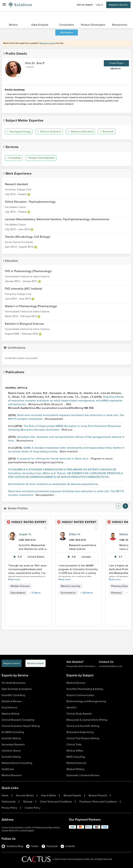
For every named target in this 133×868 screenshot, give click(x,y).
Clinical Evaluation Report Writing (21, 726)
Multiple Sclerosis (20, 586)
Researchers (120, 25)
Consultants (67, 25)
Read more (14, 579)
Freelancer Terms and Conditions (98, 802)
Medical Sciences (76, 763)
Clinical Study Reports (79, 714)
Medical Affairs (75, 751)
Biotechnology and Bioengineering (86, 701)
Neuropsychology (19, 131)
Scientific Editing (11, 757)
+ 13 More (35, 593)
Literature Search (11, 751)
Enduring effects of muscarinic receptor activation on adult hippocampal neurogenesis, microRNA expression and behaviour (66, 400)
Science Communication (80, 695)
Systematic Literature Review (83, 775)
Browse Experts (72, 795)
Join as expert (85, 5)
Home (5, 795)
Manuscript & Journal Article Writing (87, 720)
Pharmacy (116, 593)
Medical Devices (76, 683)
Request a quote (48, 43)
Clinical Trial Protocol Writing (83, 738)
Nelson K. (126, 534)
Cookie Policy (33, 808)
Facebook (50, 846)
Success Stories (25, 795)
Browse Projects (98, 795)
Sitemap (28, 802)
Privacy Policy (9, 808)
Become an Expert (36, 663)
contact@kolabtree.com (111, 666)
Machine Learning (71, 586)
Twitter (32, 846)
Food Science (9, 707)
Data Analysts (40, 25)
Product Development (42, 158)
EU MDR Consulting (13, 732)
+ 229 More (87, 593)
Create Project (116, 63)
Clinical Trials (74, 744)
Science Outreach (49, 131)
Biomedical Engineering (80, 732)
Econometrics (68, 593)
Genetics (72, 707)
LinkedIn (68, 846)
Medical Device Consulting (17, 763)
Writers (13, 25)
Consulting (14, 158)
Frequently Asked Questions (81, 666)
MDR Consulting (76, 757)
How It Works (49, 795)
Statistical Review (12, 701)
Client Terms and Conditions (56, 802)
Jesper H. (25, 534)
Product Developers (93, 25)
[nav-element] (119, 506)
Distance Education (81, 131)
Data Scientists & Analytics (17, 689)
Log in (99, 5)
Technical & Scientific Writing (83, 726)
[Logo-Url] (20, 5)
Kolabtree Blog (12, 846)
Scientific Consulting (13, 695)
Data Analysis (18, 593)
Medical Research (12, 775)
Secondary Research (13, 744)
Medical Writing (10, 714)
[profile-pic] (12, 536)
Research (107, 131)
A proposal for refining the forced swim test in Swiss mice (53, 458)
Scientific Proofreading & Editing (85, 689)
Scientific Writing (11, 738)
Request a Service (118, 5)
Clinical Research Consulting (18, 720)
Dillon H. (75, 534)
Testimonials (9, 802)
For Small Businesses (14, 683)
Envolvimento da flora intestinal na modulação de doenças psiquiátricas (53, 484)
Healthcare (8, 769)
